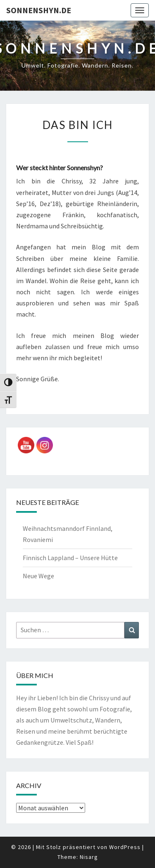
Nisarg (89, 857)
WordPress (125, 847)
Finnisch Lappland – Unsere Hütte (70, 558)
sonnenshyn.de (39, 10)
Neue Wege (38, 576)
